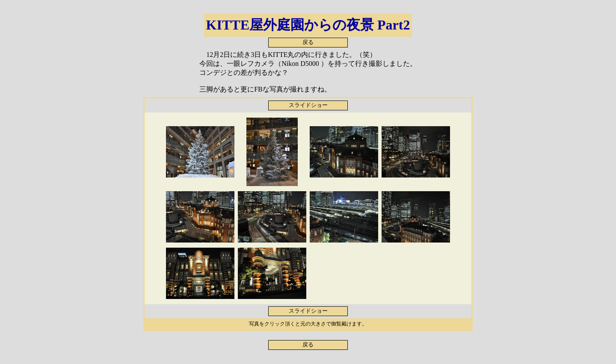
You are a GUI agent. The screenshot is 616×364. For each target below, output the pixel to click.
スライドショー (308, 105)
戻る (308, 42)
